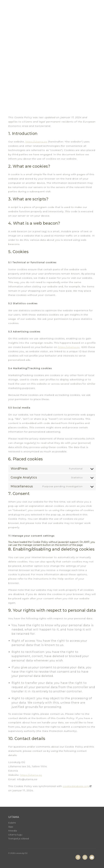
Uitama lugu (15, 835)
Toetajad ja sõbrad (19, 839)
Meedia (13, 831)
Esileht (12, 823)
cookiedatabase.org (76, 786)
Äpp (11, 827)
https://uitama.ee (36, 142)
